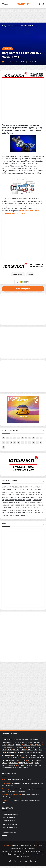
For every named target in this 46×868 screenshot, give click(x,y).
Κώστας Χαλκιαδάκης (10, 829)
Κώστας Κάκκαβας (9, 819)
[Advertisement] (23, 639)
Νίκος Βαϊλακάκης (9, 823)
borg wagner (19, 276)
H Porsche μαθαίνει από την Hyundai (19, 782)
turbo (31, 276)
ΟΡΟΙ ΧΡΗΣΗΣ (16, 847)
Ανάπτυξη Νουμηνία (23, 858)
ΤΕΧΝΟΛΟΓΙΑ (29, 26)
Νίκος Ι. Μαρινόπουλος (11, 816)
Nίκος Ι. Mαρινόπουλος (12, 62)
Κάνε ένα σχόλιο (23, 290)
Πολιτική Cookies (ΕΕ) (28, 851)
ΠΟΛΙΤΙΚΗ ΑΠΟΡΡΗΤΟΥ (29, 847)
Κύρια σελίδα (7, 26)
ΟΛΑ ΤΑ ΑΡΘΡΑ (18, 26)
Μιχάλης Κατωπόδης (10, 826)
